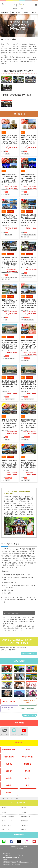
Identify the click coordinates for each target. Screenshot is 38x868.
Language (3, 5)
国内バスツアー (5, 13)
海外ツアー (26, 13)
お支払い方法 (24, 825)
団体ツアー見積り (5, 731)
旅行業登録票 (24, 821)
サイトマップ (24, 830)
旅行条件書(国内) (6, 825)
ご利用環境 (24, 812)
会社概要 (4, 808)
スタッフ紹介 (24, 808)
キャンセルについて (7, 821)
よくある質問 (5, 830)
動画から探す (24, 731)
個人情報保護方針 (25, 817)
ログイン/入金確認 (18, 9)
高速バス (34, 13)
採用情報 (4, 812)
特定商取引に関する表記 (8, 817)
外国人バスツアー (17, 13)
